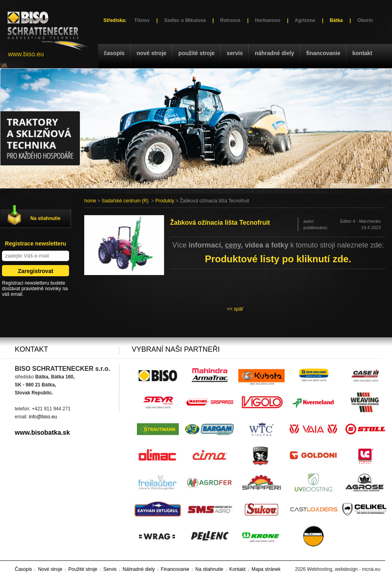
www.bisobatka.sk (42, 433)
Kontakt (362, 53)
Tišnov (142, 20)
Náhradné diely (274, 53)
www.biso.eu (26, 54)
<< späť (235, 309)
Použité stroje (197, 53)
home (90, 201)
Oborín (365, 20)
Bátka (336, 20)
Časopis (114, 53)
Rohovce (231, 20)
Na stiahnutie (45, 218)
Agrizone (305, 20)
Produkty (165, 201)
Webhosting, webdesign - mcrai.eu (344, 569)
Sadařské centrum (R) (125, 201)
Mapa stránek (266, 569)
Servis (235, 53)
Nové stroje (151, 53)
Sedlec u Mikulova (185, 20)
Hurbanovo (268, 20)
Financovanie (323, 53)
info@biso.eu (43, 417)
